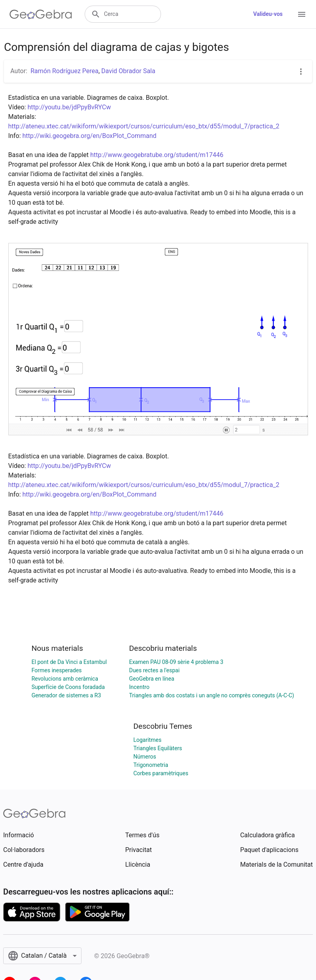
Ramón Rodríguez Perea (65, 71)
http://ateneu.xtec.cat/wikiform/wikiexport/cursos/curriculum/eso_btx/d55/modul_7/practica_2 (144, 126)
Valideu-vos (268, 14)
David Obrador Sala (128, 71)
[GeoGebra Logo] (41, 14)
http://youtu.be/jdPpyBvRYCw (69, 107)
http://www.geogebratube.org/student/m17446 (157, 155)
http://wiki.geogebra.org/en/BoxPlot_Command (89, 136)
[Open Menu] (302, 14)
